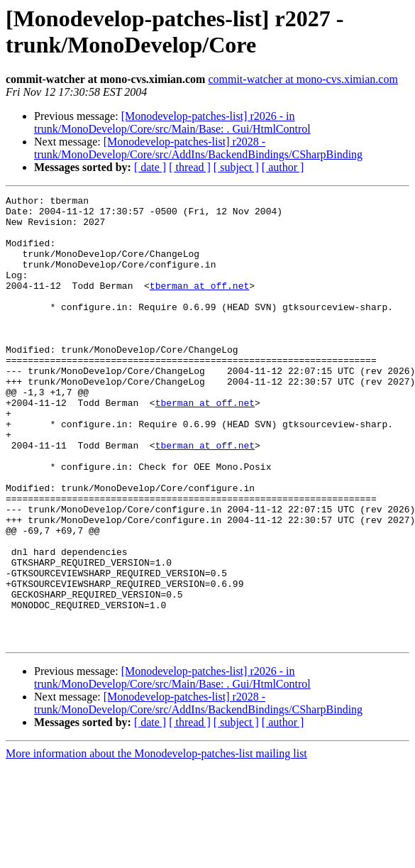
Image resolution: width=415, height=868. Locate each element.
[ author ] (283, 167)
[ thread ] (190, 167)
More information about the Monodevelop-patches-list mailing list (156, 843)
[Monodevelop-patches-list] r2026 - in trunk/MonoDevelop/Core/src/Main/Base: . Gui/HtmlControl (172, 122)
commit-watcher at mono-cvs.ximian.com (303, 79)
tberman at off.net (199, 304)
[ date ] (150, 167)
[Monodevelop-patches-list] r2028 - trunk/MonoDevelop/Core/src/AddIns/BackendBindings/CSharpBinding (198, 148)
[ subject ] (236, 167)
